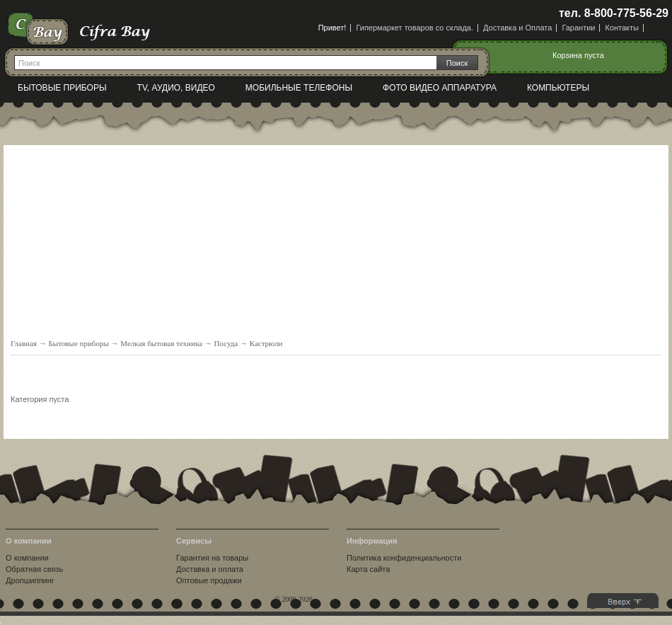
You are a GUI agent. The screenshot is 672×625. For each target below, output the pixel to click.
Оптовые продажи (209, 580)
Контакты (622, 28)
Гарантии (578, 28)
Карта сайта (368, 569)
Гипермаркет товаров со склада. (415, 28)
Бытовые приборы (62, 88)
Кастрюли (266, 343)
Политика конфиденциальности (404, 558)
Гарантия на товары (212, 558)
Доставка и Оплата (517, 28)
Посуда (226, 343)
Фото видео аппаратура (440, 88)
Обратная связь (34, 569)
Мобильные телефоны (299, 88)
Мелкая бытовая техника (161, 343)
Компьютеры (558, 88)
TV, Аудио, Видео (176, 88)
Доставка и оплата (210, 569)
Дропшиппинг (30, 580)
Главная (24, 343)
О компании (27, 558)
